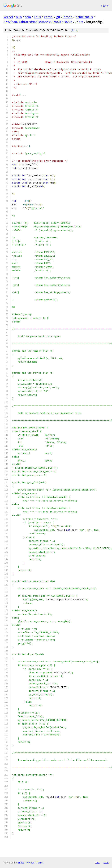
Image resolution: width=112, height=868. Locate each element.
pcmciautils (84, 17)
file (75, 30)
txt (97, 862)
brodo (68, 17)
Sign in (105, 5)
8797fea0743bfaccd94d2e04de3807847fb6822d (38, 22)
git (58, 17)
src (81, 22)
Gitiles (21, 863)
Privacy (30, 863)
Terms (40, 863)
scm (28, 17)
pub (19, 17)
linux (37, 17)
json (106, 862)
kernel (8, 17)
